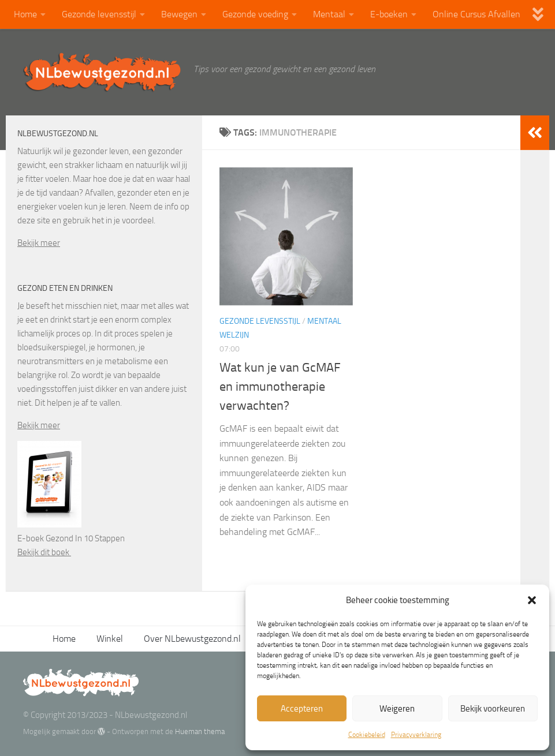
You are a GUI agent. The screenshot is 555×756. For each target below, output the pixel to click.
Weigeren (397, 709)
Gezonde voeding (255, 14)
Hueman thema (200, 731)
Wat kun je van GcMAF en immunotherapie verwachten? (280, 387)
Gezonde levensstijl (99, 14)
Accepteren (302, 709)
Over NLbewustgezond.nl (192, 639)
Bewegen (179, 14)
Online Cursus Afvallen (476, 14)
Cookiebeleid (367, 735)
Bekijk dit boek (44, 552)
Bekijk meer (39, 243)
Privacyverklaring (416, 735)
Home (25, 14)
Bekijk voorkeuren (493, 709)
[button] (532, 600)
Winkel (110, 639)
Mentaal (329, 14)
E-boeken (389, 14)
